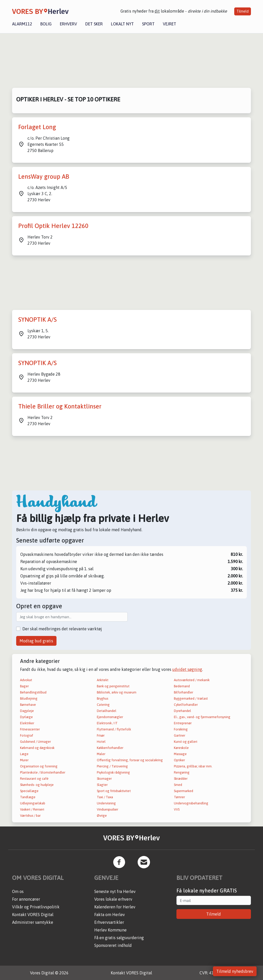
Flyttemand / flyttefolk (114, 729)
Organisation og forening (39, 766)
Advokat (26, 680)
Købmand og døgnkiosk (37, 748)
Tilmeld (243, 11)
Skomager (104, 779)
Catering (103, 705)
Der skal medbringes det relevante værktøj (62, 629)
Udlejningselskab (33, 803)
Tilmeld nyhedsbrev (235, 971)
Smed (178, 785)
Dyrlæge (26, 717)
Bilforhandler (184, 692)
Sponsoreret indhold (113, 945)
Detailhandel (107, 711)
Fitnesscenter (30, 729)
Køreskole (181, 748)
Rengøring (182, 772)
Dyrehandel (182, 711)
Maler (101, 754)
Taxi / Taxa (105, 797)
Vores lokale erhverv (113, 899)
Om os (18, 891)
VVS (177, 809)
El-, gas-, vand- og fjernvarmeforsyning (202, 717)
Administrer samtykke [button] (33, 922)
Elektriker (27, 723)
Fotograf (27, 735)
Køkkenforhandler (110, 748)
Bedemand (182, 686)
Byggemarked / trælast (191, 698)
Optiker (179, 760)
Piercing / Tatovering (112, 766)
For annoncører (26, 899)
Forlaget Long (37, 127)
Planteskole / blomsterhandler (43, 772)
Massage (180, 754)
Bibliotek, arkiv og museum (117, 692)
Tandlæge (28, 797)
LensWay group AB (44, 177)
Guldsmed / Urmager (35, 742)
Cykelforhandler (186, 705)
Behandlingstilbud (33, 692)
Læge (24, 754)
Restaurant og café (34, 779)
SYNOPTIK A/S (37, 320)
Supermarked (184, 791)
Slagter (102, 785)
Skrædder (181, 779)
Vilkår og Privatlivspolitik (36, 907)
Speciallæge (29, 791)
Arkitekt (103, 680)
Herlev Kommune (110, 930)
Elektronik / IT (107, 723)
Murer (24, 760)
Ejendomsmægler (110, 717)
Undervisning (106, 803)
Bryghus (102, 698)
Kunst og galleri (186, 742)
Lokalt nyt (122, 24)
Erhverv (68, 24)
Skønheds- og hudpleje (37, 785)
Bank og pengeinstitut (113, 686)
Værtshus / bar (30, 816)
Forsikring (181, 729)
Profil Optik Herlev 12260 (53, 226)
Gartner (180, 735)
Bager (24, 686)
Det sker (94, 24)
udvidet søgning (187, 669)
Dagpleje (27, 711)
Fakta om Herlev (110, 915)
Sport (148, 24)
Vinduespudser (107, 809)
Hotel (101, 742)
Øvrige (102, 816)
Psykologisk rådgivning (113, 772)
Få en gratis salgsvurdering (119, 938)
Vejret (170, 24)
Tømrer (179, 797)
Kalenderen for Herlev (115, 907)
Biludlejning (29, 698)
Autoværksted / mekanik (192, 680)
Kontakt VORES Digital (33, 915)
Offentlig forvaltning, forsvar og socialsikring (130, 760)
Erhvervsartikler (109, 922)
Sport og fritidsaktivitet (114, 791)
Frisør (101, 735)
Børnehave (28, 705)
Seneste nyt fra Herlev (115, 891)
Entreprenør (183, 723)
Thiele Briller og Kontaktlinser (60, 406)
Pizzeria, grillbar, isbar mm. (193, 766)
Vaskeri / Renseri (32, 809)
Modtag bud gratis (36, 641)
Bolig (46, 24)
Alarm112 (22, 24)
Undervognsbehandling (191, 803)
